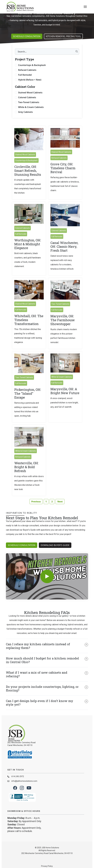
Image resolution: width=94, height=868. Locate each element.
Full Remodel (25, 83)
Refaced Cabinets (27, 78)
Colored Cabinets (27, 106)
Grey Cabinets (25, 120)
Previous (36, 510)
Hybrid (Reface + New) (30, 88)
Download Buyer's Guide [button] (55, 554)
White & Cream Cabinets (31, 116)
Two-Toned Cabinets (29, 111)
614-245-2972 (18, 785)
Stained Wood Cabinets (30, 101)
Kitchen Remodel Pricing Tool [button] (63, 45)
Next (60, 510)
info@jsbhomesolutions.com (24, 790)
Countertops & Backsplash (32, 74)
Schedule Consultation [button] (27, 45)
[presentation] (85, 7)
